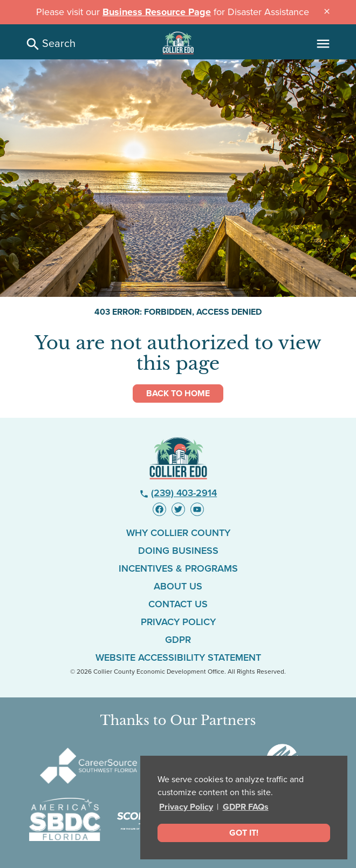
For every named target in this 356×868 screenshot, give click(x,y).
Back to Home (178, 394)
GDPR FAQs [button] (246, 807)
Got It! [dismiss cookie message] (244, 833)
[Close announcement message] (327, 11)
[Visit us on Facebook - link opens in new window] (159, 509)
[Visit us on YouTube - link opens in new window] (197, 509)
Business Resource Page (157, 12)
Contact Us (178, 604)
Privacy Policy (186, 807)
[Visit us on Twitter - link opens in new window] (178, 509)
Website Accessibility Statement (178, 657)
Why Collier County (178, 533)
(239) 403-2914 (178, 493)
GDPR (178, 640)
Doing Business (178, 551)
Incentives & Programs (178, 568)
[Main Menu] (323, 44)
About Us (178, 586)
